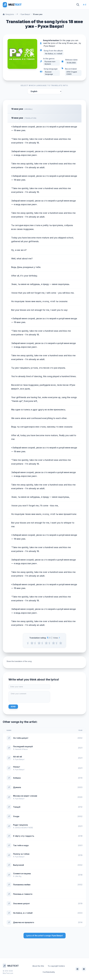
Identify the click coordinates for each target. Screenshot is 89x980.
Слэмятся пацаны (22, 874)
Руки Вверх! (25, 14)
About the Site (38, 966)
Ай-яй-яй (17, 757)
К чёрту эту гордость (24, 836)
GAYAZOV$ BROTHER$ (24, 828)
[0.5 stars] (28, 643)
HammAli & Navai (21, 749)
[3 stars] (46, 643)
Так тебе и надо (21, 845)
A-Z (85, 5)
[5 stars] (61, 643)
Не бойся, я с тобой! (23, 913)
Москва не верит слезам (25, 796)
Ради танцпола (20, 825)
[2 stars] (39, 643)
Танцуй (17, 807)
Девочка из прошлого (24, 922)
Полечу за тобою (21, 854)
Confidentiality (49, 972)
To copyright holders (56, 966)
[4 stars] (53, 643)
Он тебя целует (21, 738)
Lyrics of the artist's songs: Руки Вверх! (45, 936)
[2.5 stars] (43, 643)
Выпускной (18, 865)
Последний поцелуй (23, 746)
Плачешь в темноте (23, 894)
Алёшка (17, 778)
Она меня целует (21, 903)
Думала (17, 787)
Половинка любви (22, 885)
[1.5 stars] (36, 643)
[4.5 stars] (57, 643)
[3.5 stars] (50, 643)
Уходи (16, 816)
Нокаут (17, 767)
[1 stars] (32, 643)
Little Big (18, 876)
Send (13, 707)
